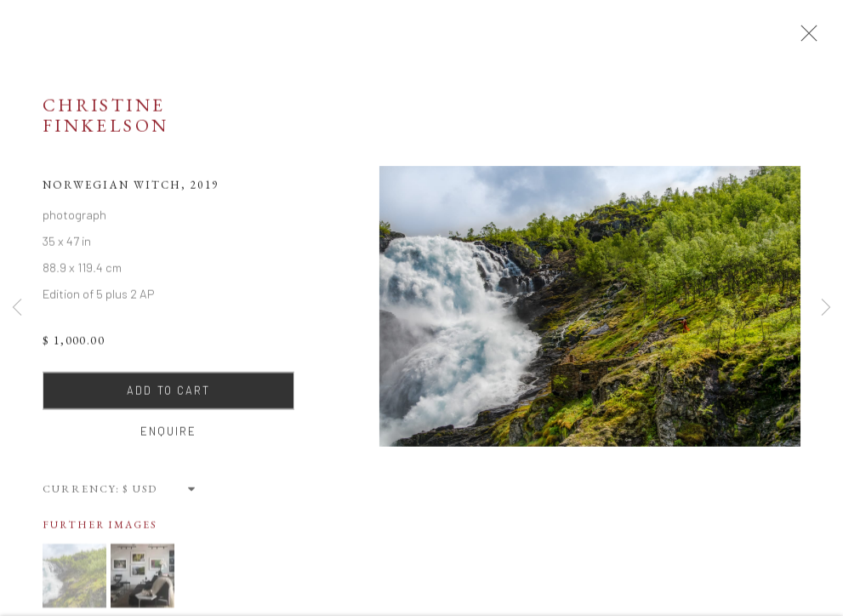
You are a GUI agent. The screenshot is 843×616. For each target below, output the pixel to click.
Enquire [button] (169, 436)
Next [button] (826, 308)
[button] (74, 580)
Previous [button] (17, 308)
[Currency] (160, 493)
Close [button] (806, 38)
